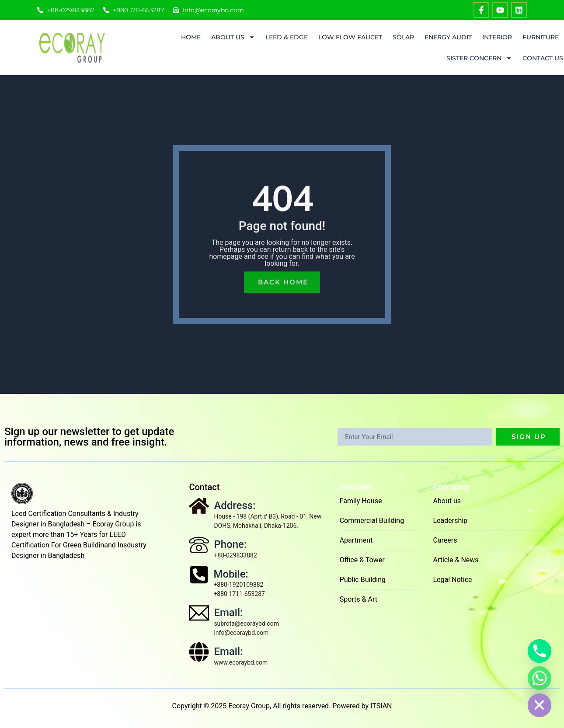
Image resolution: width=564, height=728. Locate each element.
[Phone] (540, 651)
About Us (233, 37)
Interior (497, 37)
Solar (403, 37)
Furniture (541, 37)
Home (191, 37)
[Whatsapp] (540, 678)
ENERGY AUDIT (448, 37)
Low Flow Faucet (350, 37)
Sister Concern (479, 58)
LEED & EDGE (287, 37)
